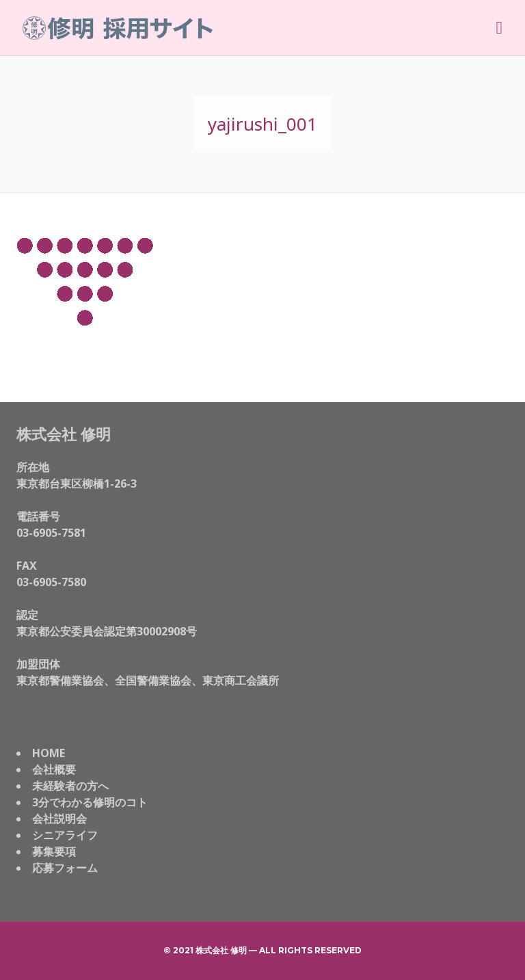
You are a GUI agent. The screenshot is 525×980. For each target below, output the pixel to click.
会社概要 (54, 769)
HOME (49, 753)
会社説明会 (59, 819)
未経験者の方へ (70, 786)
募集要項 (54, 851)
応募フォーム (65, 868)
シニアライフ (65, 835)
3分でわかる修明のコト (90, 802)
